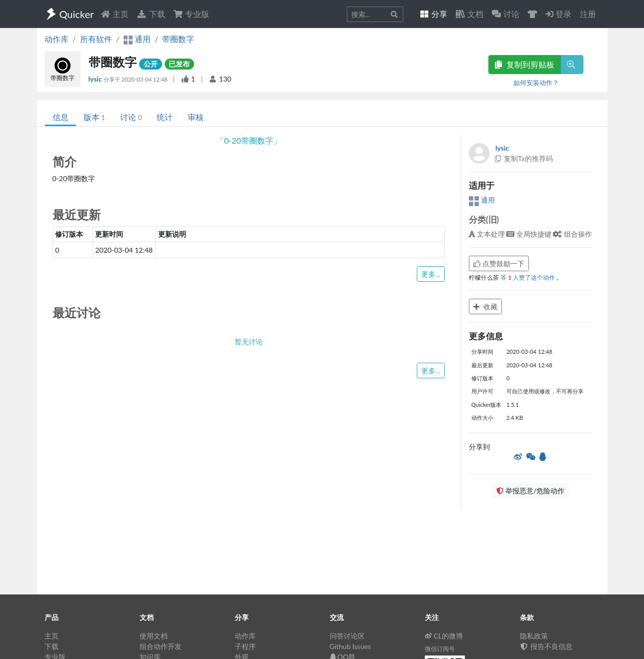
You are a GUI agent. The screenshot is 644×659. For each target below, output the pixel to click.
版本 (94, 117)
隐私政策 (534, 636)
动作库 (57, 39)
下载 (151, 14)
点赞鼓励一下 (499, 263)
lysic (96, 79)
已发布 (179, 64)
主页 (115, 14)
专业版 (191, 14)
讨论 (131, 117)
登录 (558, 14)
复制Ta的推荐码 (523, 158)
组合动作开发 (161, 646)
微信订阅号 (440, 649)
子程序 (245, 646)
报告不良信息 (546, 646)
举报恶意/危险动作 (530, 491)
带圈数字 (178, 39)
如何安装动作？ (536, 83)
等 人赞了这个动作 (528, 277)
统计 (165, 117)
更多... (431, 274)
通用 (482, 200)
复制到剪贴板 (524, 64)
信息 (61, 117)
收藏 (485, 306)
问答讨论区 (347, 636)
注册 (588, 14)
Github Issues (351, 646)
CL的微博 (444, 636)
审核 (196, 117)
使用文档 (154, 636)
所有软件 (96, 39)
